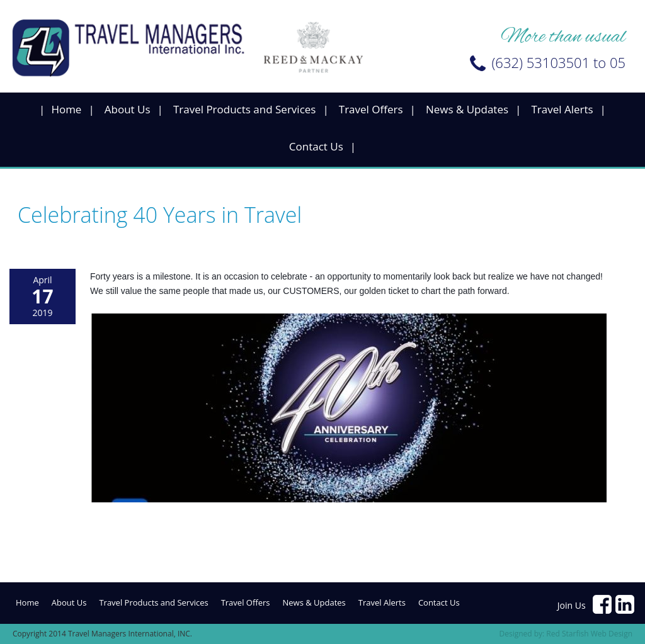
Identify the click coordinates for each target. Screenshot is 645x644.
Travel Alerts (562, 109)
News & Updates (467, 109)
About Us (128, 109)
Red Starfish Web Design (589, 634)
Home (66, 109)
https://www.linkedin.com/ (625, 605)
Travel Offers (371, 109)
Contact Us (316, 146)
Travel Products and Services (245, 109)
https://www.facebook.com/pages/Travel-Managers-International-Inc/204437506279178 (603, 605)
